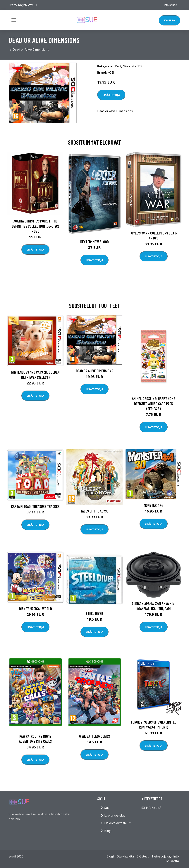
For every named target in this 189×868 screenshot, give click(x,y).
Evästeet (143, 856)
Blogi (108, 831)
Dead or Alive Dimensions (94, 371)
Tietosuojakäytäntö (165, 856)
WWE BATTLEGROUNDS (94, 736)
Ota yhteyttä (125, 856)
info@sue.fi (171, 5)
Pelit (118, 66)
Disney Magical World (35, 609)
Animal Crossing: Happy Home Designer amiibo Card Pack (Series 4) (154, 403)
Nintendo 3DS (132, 66)
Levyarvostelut (115, 815)
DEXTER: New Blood (94, 242)
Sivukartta (172, 861)
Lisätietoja (111, 95)
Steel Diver (94, 613)
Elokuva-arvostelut (117, 823)
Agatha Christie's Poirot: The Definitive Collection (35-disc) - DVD (35, 226)
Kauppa (170, 20)
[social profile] (36, 5)
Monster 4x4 (154, 505)
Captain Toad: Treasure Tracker (35, 506)
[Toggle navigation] (14, 20)
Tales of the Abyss (94, 511)
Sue (107, 808)
